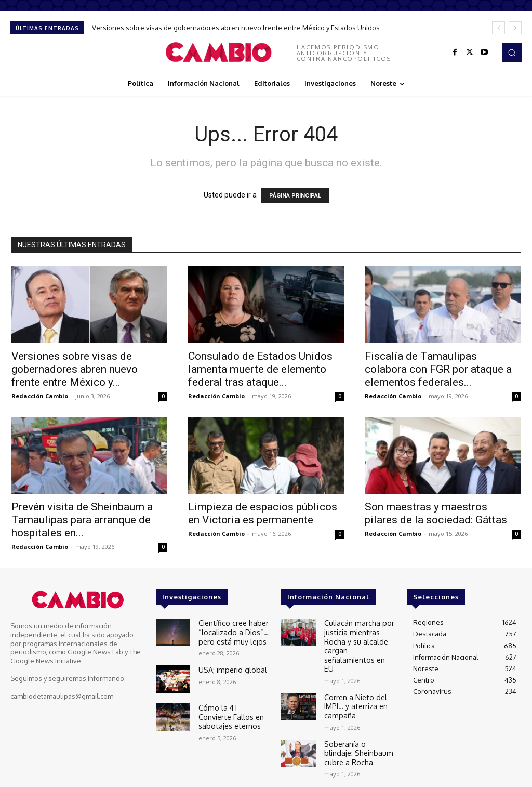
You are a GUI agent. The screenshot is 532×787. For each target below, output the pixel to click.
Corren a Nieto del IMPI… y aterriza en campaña (353, 682)
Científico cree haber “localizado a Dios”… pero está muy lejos (230, 630)
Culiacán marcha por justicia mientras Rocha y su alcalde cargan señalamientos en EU (360, 634)
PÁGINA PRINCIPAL (295, 196)
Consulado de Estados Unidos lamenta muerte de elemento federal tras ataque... (260, 369)
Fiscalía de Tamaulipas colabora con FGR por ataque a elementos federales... (438, 369)
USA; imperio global (229, 666)
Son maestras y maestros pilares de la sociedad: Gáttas (436, 513)
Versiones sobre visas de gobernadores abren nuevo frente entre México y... (75, 369)
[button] (512, 53)
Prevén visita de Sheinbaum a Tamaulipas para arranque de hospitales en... (82, 520)
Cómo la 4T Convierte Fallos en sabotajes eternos (232, 712)
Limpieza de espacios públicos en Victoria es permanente (263, 513)
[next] (515, 28)
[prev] (498, 28)
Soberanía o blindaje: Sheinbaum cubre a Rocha (357, 725)
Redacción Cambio (40, 396)
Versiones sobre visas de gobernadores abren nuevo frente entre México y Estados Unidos (236, 28)
